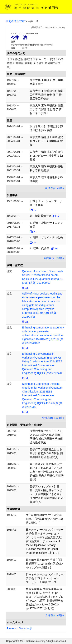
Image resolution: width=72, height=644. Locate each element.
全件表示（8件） (55, 615)
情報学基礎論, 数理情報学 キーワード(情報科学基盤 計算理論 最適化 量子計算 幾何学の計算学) (35, 63)
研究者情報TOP (15, 21)
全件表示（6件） (55, 188)
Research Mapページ (19, 628)
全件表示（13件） (54, 258)
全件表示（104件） (54, 418)
